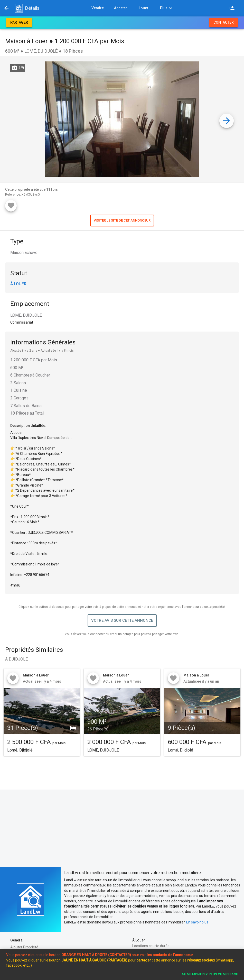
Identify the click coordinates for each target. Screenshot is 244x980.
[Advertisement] (122, 828)
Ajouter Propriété (24, 947)
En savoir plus (197, 922)
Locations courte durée (151, 946)
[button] (19, 8)
